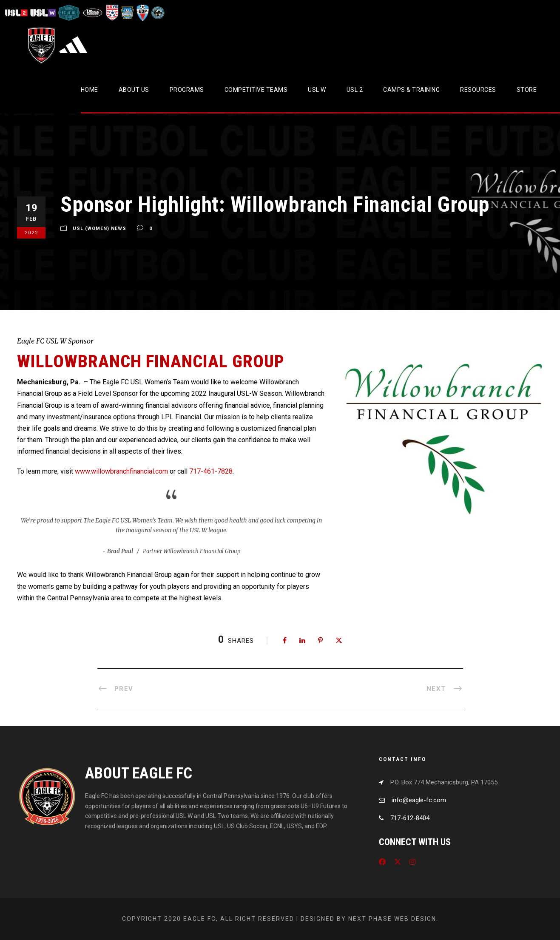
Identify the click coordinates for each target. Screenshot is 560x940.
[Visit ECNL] (69, 13)
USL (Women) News (99, 229)
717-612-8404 (410, 818)
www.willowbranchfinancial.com (121, 471)
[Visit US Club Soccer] (93, 13)
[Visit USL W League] (43, 13)
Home (90, 90)
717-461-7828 (211, 471)
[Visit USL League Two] (17, 13)
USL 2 (355, 90)
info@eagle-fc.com (419, 800)
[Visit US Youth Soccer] (111, 13)
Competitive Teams (256, 90)
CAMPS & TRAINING (411, 90)
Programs (187, 90)
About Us (134, 90)
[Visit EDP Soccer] (142, 13)
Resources (478, 90)
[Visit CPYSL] (157, 13)
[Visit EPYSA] (127, 13)
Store (527, 90)
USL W (317, 90)
